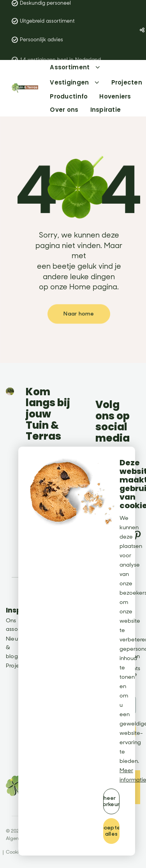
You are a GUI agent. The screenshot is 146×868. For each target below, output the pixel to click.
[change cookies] (111, 801)
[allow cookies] (111, 831)
